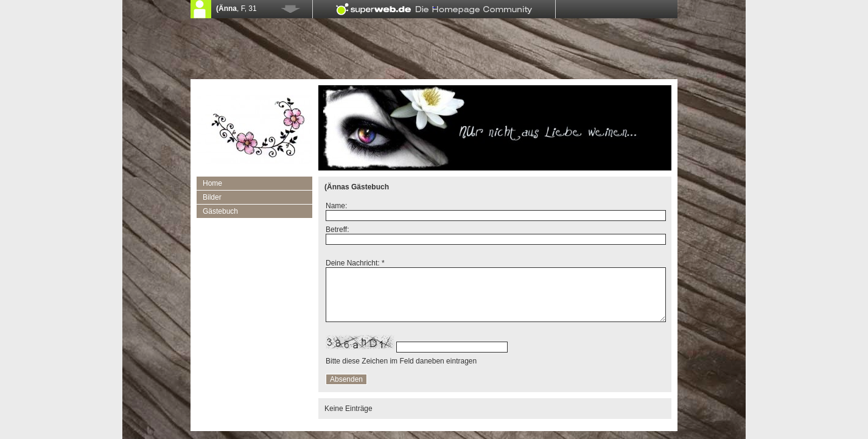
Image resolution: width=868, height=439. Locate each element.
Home (212, 183)
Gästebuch (220, 211)
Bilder (212, 197)
